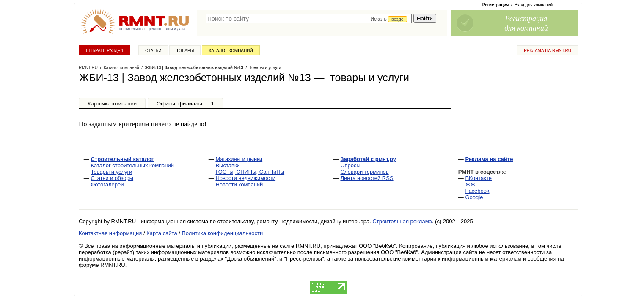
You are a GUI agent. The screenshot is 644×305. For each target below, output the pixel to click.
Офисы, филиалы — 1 (185, 104)
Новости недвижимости (245, 178)
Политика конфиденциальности (223, 233)
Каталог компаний (231, 51)
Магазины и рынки (239, 159)
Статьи (153, 51)
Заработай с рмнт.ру (368, 159)
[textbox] (309, 19)
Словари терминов (364, 172)
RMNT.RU (88, 68)
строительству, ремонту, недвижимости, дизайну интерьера (294, 221)
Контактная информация (110, 233)
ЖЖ (470, 184)
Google (474, 197)
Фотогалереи (107, 184)
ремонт (155, 29)
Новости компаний (239, 184)
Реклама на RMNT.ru (548, 51)
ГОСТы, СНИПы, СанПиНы (250, 172)
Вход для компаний (534, 5)
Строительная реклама (402, 221)
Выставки (227, 165)
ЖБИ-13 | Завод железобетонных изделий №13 (194, 68)
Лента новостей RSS (367, 178)
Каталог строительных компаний (132, 165)
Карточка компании (112, 104)
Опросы (350, 165)
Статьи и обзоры (112, 178)
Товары (185, 51)
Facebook (477, 191)
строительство (132, 29)
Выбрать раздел (105, 51)
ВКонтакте (478, 178)
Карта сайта (162, 233)
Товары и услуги (111, 172)
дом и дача (176, 29)
